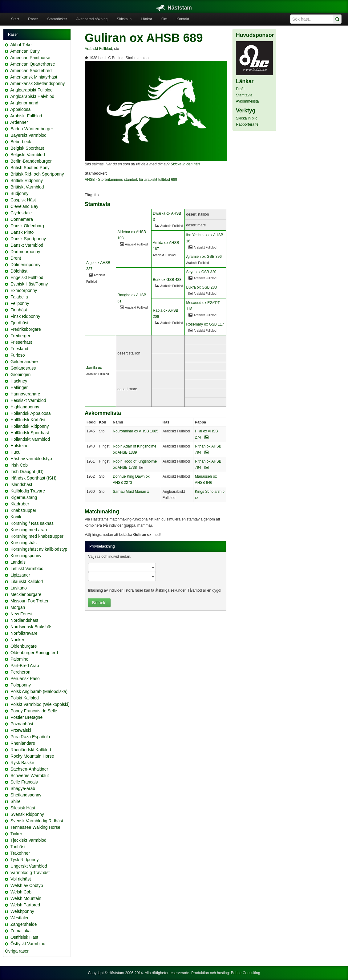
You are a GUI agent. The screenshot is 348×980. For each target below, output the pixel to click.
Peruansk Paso (25, 678)
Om (164, 19)
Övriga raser (17, 951)
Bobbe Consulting (246, 973)
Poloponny (21, 685)
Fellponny (20, 303)
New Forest (22, 614)
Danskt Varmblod (27, 245)
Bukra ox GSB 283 (201, 287)
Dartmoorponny (25, 252)
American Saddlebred (31, 71)
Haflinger (19, 387)
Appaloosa (20, 109)
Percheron (20, 672)
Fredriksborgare (26, 329)
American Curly (25, 51)
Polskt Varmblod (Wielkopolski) (40, 704)
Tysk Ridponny (25, 860)
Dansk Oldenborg (27, 226)
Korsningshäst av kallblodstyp (39, 549)
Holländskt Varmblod (30, 439)
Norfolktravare (24, 633)
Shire (16, 801)
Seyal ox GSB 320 (201, 272)
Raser (33, 19)
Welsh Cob (21, 892)
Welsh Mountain (26, 898)
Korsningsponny (26, 556)
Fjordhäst (19, 323)
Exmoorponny (24, 290)
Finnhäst (19, 310)
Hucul (16, 452)
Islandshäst (21, 484)
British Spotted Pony (30, 168)
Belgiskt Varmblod (28, 155)
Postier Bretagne (26, 717)
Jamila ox (94, 368)
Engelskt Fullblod (27, 277)
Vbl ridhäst (21, 879)
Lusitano (19, 588)
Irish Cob (19, 465)
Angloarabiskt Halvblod (32, 96)
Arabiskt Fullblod (26, 116)
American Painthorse (30, 58)
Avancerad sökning (92, 19)
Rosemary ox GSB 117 (205, 324)
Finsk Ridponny (25, 316)
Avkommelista (247, 101)
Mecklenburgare (26, 594)
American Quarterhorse (33, 64)
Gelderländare (24, 362)
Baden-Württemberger (32, 129)
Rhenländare (23, 743)
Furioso (18, 355)
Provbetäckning (102, 546)
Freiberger (20, 336)
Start (15, 19)
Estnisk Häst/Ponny (29, 284)
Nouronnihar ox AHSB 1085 (135, 431)
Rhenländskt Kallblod (31, 750)
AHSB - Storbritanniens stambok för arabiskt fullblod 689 (131, 180)
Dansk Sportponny (28, 239)
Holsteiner (20, 446)
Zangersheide (24, 924)
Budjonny (19, 193)
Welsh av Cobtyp (27, 885)
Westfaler (20, 918)
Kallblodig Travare (28, 491)
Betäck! (99, 603)
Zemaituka (20, 931)
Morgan (18, 607)
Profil (240, 89)
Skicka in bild (247, 118)
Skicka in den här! (185, 164)
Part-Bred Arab (25, 666)
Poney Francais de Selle (34, 711)
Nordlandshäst (24, 620)
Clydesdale (21, 213)
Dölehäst (19, 271)
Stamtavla (244, 95)
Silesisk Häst (23, 808)
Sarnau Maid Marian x (131, 492)
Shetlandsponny (26, 795)
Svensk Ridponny (27, 814)
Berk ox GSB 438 (167, 280)
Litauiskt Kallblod (27, 581)
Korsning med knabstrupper (37, 536)
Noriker (17, 640)
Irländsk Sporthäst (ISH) (33, 478)
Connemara (22, 219)
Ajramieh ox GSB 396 (204, 257)
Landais (18, 562)
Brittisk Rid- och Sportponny (37, 174)
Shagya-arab (23, 788)
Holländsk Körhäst (28, 420)
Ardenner (19, 122)
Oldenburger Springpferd (34, 653)
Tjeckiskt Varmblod (28, 840)
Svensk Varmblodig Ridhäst (37, 821)
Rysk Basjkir (22, 763)
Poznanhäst (22, 724)
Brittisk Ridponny (27, 180)
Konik (16, 517)
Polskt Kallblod (25, 698)
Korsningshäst (24, 543)
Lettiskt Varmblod (27, 569)
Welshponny (22, 911)
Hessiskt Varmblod (28, 400)
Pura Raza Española (30, 737)
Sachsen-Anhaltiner (29, 769)
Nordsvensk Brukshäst (32, 627)
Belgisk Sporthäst (27, 148)
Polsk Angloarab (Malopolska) (39, 691)
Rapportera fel (248, 124)
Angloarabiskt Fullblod (31, 90)
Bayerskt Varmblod (28, 135)
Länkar (146, 19)
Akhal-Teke (21, 45)
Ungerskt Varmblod (29, 866)
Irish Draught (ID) (27, 472)
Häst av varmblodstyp (31, 459)
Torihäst (18, 847)
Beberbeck (21, 142)
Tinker (16, 834)
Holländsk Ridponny (30, 426)
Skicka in (124, 19)
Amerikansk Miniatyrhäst (34, 77)
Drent (16, 258)
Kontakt (183, 19)
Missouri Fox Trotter (30, 601)
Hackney (19, 381)
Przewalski (21, 730)
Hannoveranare (25, 394)
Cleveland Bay (24, 206)
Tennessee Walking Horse (35, 827)
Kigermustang (24, 497)
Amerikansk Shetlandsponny (37, 83)
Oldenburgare (24, 646)
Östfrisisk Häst (24, 937)
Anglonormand (24, 103)
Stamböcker (57, 19)
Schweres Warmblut (30, 775)
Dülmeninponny (25, 265)
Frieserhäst (21, 342)
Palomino (19, 659)
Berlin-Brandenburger (31, 161)
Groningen (20, 375)
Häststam (174, 8)
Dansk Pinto (22, 232)
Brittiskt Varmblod (27, 187)
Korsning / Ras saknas (32, 523)
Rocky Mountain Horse (32, 756)
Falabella (19, 297)
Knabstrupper (23, 510)
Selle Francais (24, 782)
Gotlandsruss (23, 368)
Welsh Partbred (25, 905)
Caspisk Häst (23, 200)
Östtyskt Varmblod (28, 944)
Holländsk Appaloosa (31, 413)
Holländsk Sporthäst (30, 433)
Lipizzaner (20, 575)
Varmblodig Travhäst (30, 873)
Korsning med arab (29, 530)
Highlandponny (25, 407)
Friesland (19, 349)
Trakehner (20, 853)
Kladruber (20, 504)
